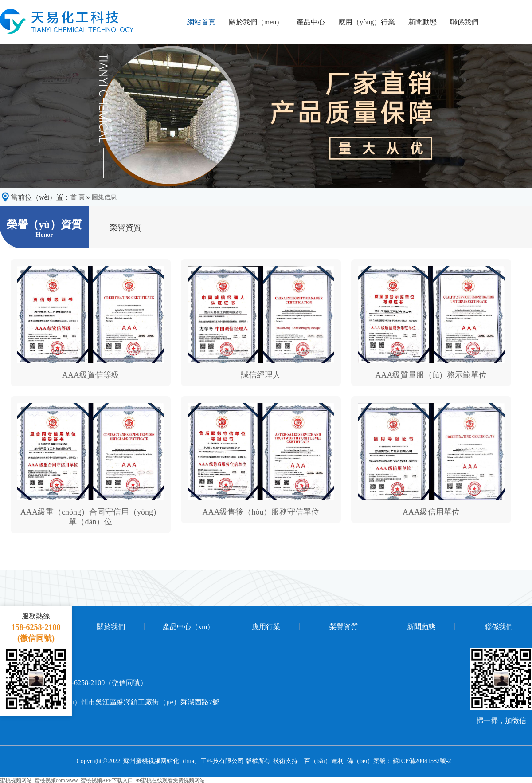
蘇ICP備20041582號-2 (422, 761)
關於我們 (111, 627)
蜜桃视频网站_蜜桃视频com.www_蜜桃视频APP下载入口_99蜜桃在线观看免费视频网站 (102, 780)
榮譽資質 (344, 627)
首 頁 (78, 197)
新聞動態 (422, 22)
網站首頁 (201, 22)
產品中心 (311, 22)
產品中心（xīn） (188, 627)
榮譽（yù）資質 (44, 228)
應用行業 (266, 627)
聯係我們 (464, 22)
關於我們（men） (256, 22)
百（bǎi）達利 (324, 761)
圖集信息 (104, 197)
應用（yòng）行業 (367, 22)
